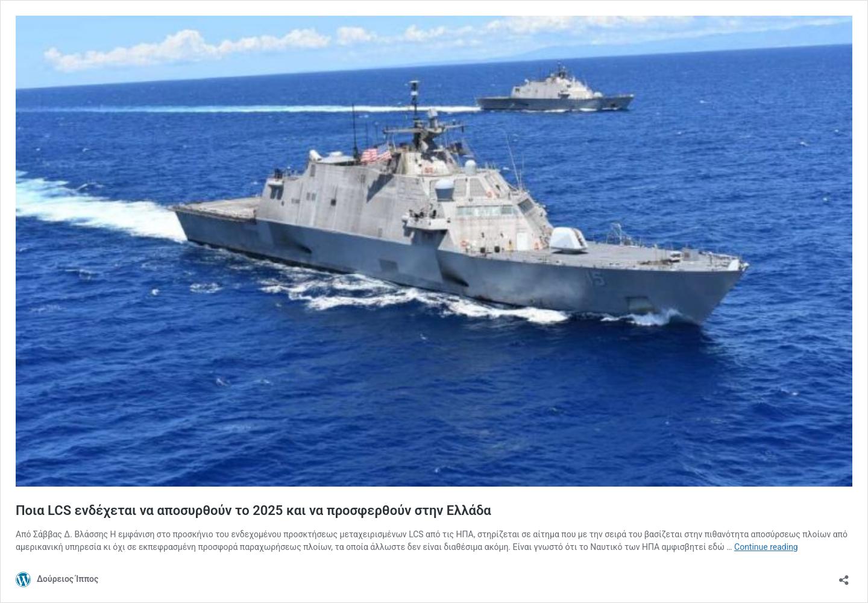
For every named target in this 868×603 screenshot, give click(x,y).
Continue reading (766, 547)
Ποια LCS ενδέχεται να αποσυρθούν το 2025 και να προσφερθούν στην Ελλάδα (253, 510)
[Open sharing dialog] (844, 576)
